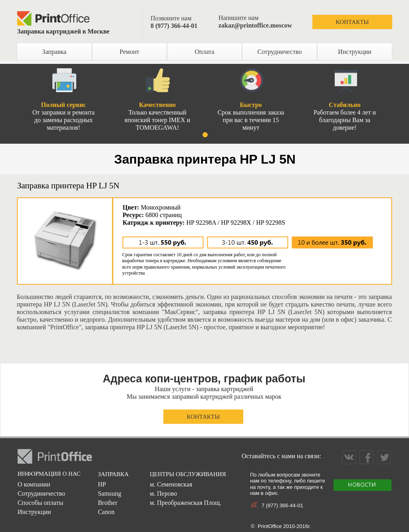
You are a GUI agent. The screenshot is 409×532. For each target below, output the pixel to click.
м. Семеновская (171, 484)
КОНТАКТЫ (352, 22)
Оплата (204, 52)
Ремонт (129, 52)
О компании (34, 484)
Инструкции (355, 52)
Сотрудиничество (41, 493)
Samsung (110, 493)
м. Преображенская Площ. (186, 503)
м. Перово (163, 493)
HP (102, 484)
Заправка (55, 52)
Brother (108, 503)
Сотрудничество (280, 52)
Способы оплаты (41, 503)
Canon (106, 512)
